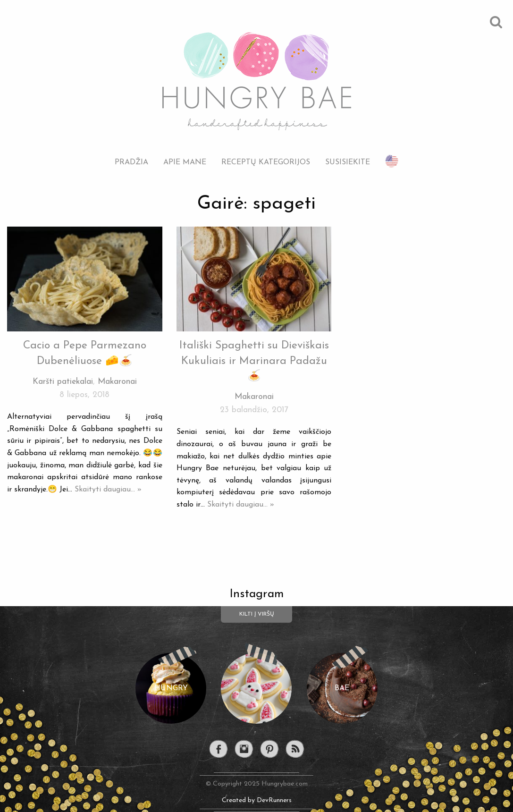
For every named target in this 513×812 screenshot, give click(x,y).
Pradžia (131, 162)
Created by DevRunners (257, 800)
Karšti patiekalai (63, 382)
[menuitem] (131, 155)
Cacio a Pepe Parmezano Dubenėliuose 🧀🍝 (85, 353)
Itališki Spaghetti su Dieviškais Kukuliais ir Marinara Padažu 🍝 (254, 361)
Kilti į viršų (257, 614)
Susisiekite (348, 162)
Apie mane (185, 162)
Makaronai (117, 382)
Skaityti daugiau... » (108, 490)
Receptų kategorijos (266, 162)
